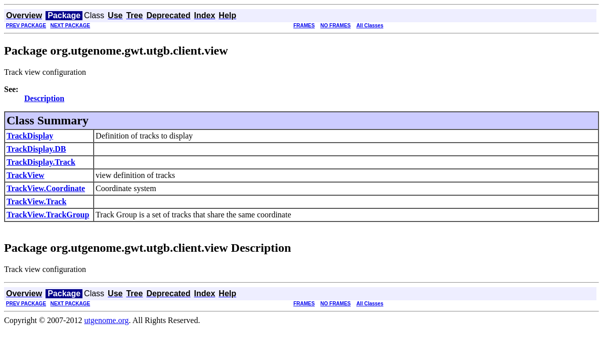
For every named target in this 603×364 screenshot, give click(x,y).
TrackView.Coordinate (46, 188)
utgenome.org (106, 320)
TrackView (26, 175)
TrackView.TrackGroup (48, 215)
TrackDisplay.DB (36, 149)
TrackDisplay (30, 136)
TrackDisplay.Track (41, 162)
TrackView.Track (36, 201)
